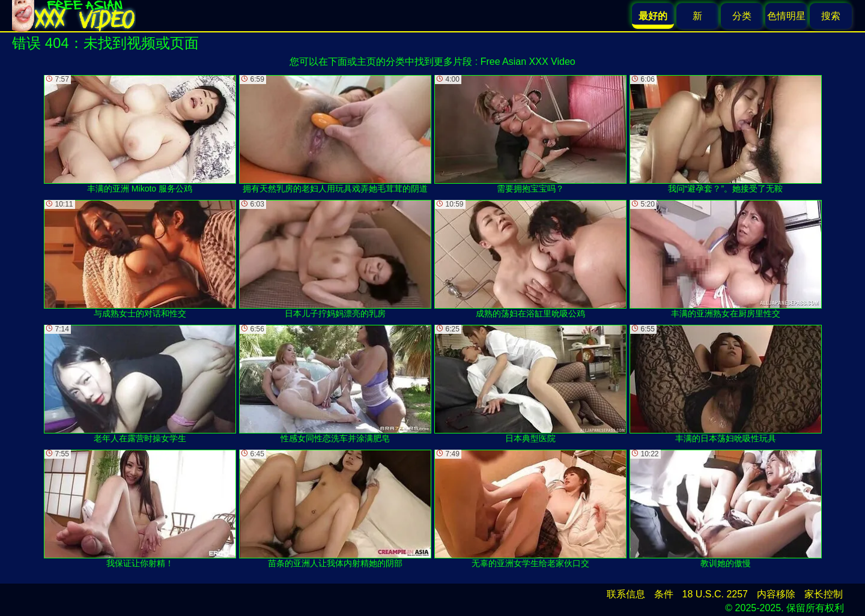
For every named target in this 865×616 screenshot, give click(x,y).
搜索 (831, 16)
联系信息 (626, 594)
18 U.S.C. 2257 (715, 594)
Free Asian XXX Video (528, 62)
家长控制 (824, 594)
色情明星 (786, 16)
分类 (742, 16)
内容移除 (776, 594)
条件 (664, 594)
